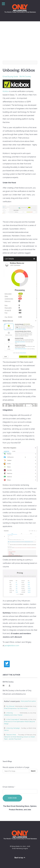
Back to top (20, 858)
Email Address (9, 787)
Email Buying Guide (10, 77)
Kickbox (6, 91)
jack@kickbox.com (12, 646)
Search (33, 771)
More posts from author (28, 701)
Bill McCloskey (25, 76)
